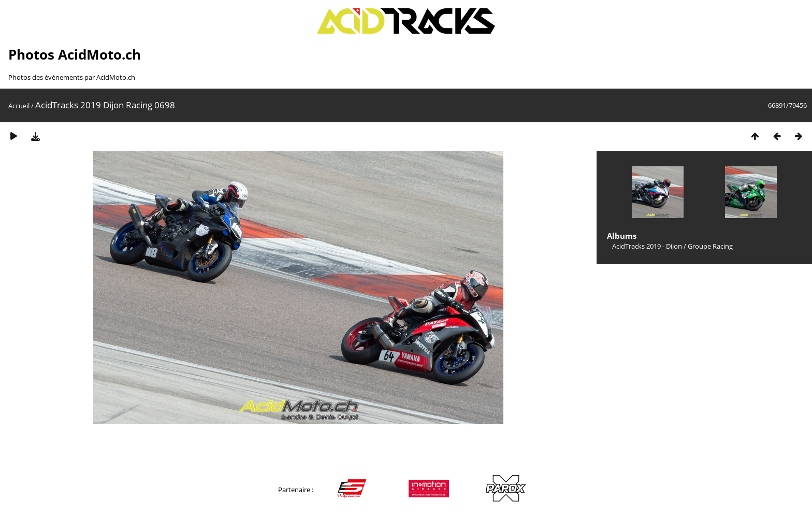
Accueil (19, 106)
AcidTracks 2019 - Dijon (647, 246)
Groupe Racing (710, 246)
